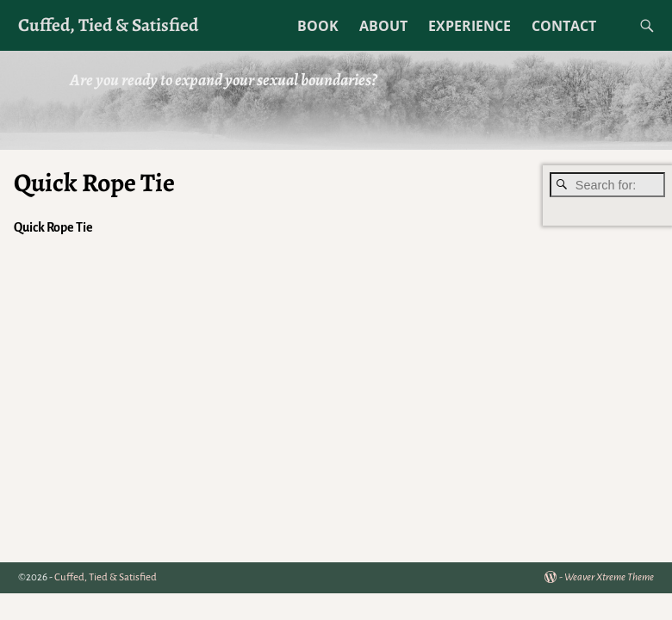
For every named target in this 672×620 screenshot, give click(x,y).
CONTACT (564, 26)
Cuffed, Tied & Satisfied (108, 25)
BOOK (318, 26)
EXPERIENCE (470, 26)
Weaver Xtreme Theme (609, 577)
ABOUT (383, 26)
